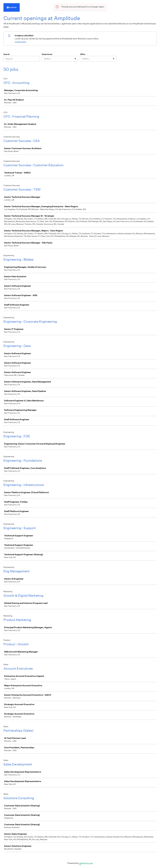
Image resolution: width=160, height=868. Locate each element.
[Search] (22, 59)
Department (47, 54)
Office (83, 54)
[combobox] (44, 59)
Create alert (21, 42)
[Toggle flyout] (75, 59)
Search (7, 54)
